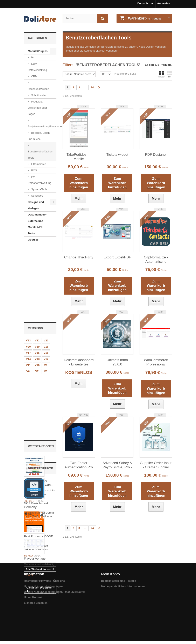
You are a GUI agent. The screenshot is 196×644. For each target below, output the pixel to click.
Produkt (144, 18)
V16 (37, 280)
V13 (37, 286)
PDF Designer (156, 155)
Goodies (33, 240)
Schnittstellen (39, 95)
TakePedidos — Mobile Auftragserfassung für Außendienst (79, 157)
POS (34, 170)
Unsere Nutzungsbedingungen (43, 618)
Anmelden (164, 3)
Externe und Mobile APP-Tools (36, 227)
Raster (161, 74)
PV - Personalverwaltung (40, 180)
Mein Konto (110, 606)
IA (32, 57)
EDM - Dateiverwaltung (37, 67)
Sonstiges (37, 196)
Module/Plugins (38, 51)
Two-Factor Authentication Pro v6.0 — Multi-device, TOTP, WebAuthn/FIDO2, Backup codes (79, 465)
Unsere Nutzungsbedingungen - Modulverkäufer (54, 623)
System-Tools (39, 189)
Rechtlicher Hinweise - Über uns (44, 612)
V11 (28, 292)
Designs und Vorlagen (36, 205)
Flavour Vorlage (35, 542)
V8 (28, 299)
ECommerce (38, 164)
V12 (46, 286)
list (170, 74)
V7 (37, 299)
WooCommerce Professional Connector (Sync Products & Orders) (156, 362)
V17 (28, 280)
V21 (46, 268)
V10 (37, 292)
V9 (46, 292)
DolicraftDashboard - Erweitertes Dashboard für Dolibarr (79, 362)
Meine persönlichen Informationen (123, 618)
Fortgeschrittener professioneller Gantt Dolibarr (38, 351)
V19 (37, 274)
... (85, 87)
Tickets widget (117, 155)
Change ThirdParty (79, 257)
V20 (28, 274)
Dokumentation (38, 215)
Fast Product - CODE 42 (38, 406)
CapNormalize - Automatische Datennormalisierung (156, 260)
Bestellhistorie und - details (119, 612)
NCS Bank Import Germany (36, 489)
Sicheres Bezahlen (36, 634)
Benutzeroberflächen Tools (40, 155)
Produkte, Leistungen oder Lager (37, 108)
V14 (28, 286)
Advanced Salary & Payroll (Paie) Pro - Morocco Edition (117, 465)
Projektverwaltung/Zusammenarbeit (42, 126)
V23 (28, 268)
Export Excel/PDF (117, 257)
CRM (34, 76)
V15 (46, 280)
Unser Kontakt (33, 629)
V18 (46, 274)
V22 (37, 268)
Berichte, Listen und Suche (39, 136)
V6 (46, 299)
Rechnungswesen (38, 89)
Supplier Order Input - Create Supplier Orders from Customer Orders (156, 465)
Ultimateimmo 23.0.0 (117, 362)
